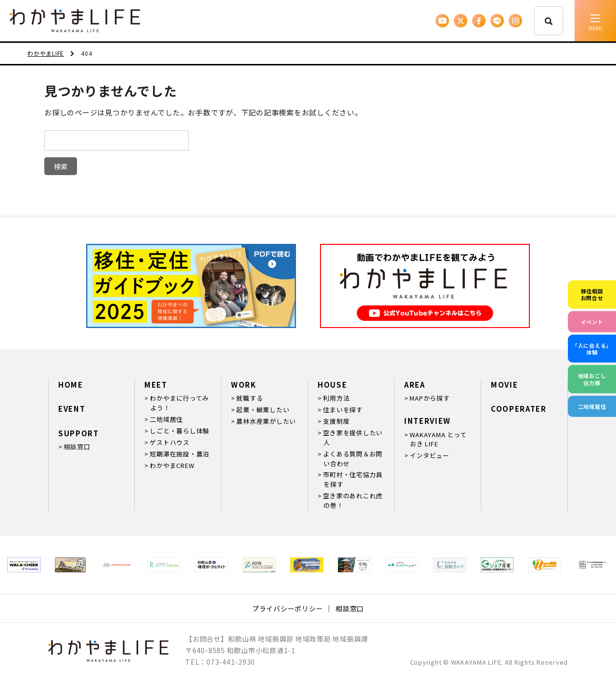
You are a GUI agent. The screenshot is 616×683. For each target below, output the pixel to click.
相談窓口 (77, 447)
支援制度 (336, 421)
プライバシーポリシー (288, 608)
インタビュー (430, 455)
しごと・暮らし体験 (180, 431)
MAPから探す (430, 398)
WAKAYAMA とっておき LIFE (438, 439)
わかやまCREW (172, 465)
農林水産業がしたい (266, 421)
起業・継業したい (263, 410)
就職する (250, 398)
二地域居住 (166, 419)
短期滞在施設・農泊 (180, 454)
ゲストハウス (170, 442)
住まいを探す (343, 410)
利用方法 (336, 398)
